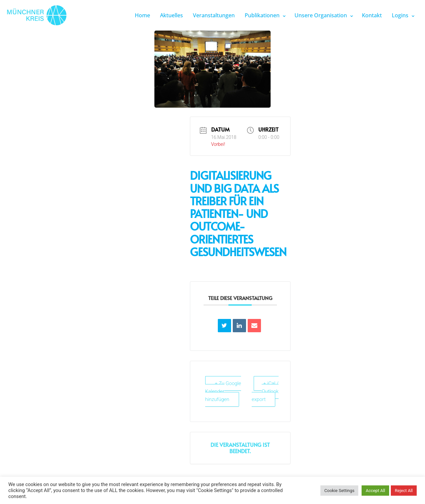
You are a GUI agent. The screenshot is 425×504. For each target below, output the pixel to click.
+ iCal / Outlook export (265, 391)
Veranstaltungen (214, 15)
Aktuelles (171, 15)
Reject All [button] (404, 491)
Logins (400, 15)
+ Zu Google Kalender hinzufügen (223, 391)
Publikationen (262, 15)
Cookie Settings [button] (340, 491)
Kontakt (372, 15)
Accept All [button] (375, 491)
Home (142, 15)
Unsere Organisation (321, 15)
